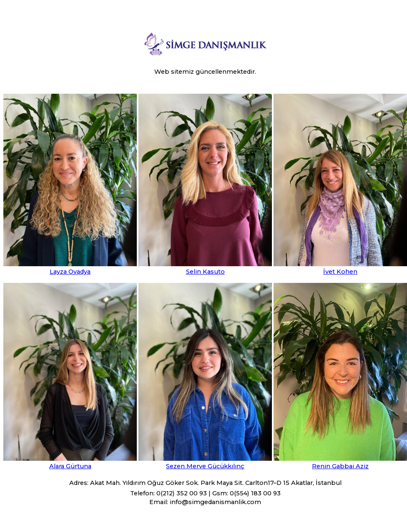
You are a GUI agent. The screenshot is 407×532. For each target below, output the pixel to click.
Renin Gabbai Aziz (340, 466)
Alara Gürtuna (70, 466)
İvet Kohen (340, 272)
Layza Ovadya (70, 272)
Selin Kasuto (205, 272)
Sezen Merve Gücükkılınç (205, 466)
